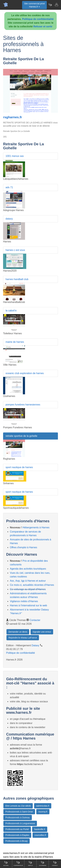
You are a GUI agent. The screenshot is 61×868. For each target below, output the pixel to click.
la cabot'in (11, 311)
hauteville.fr (40, 829)
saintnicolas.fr (43, 806)
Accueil (6, 863)
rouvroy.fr (43, 812)
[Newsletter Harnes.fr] (50, 5)
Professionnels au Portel (17, 829)
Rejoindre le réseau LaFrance (23, 638)
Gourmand (43, 863)
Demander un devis (18, 632)
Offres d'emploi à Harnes (23, 547)
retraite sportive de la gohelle (21, 436)
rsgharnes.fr (13, 117)
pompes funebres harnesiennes (23, 405)
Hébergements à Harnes (36, 527)
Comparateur (18, 863)
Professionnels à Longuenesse (20, 823)
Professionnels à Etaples (17, 835)
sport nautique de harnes (19, 467)
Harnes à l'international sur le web (28, 605)
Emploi (30, 863)
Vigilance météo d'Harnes (24, 601)
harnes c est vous (15, 250)
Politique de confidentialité (38, 19)
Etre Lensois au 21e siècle (18, 806)
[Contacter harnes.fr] (56, 5)
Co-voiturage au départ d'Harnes (28, 589)
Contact (55, 863)
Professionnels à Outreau (18, 818)
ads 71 (9, 187)
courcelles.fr (40, 835)
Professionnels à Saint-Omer (19, 812)
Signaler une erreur (42, 632)
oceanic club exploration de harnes (25, 373)
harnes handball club (17, 279)
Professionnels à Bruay (17, 841)
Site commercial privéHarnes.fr (34, 5)
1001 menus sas (15, 156)
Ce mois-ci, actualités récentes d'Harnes (32, 585)
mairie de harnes (15, 342)
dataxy (9, 219)
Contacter (35, 620)
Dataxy (36, 645)
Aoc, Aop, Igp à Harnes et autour (28, 581)
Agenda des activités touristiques (28, 569)
